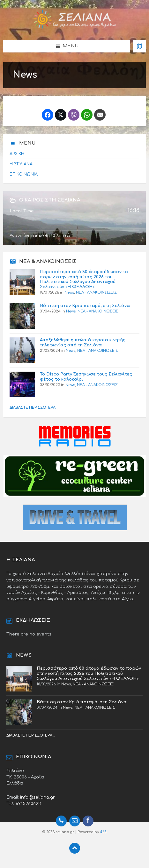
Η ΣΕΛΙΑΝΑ (21, 164)
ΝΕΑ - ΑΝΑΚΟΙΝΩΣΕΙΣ (96, 292)
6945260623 (28, 804)
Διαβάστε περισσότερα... (34, 408)
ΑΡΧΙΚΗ (17, 154)
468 (103, 832)
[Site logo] (75, 27)
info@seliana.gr (37, 797)
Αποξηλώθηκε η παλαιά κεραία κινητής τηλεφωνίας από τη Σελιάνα (83, 342)
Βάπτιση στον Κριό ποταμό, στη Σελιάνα (85, 306)
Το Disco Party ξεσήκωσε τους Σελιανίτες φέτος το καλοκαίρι (86, 377)
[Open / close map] (139, 46)
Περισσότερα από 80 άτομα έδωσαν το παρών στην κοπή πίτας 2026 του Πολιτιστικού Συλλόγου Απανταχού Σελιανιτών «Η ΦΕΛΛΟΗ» (84, 279)
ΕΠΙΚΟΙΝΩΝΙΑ (24, 174)
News (69, 292)
